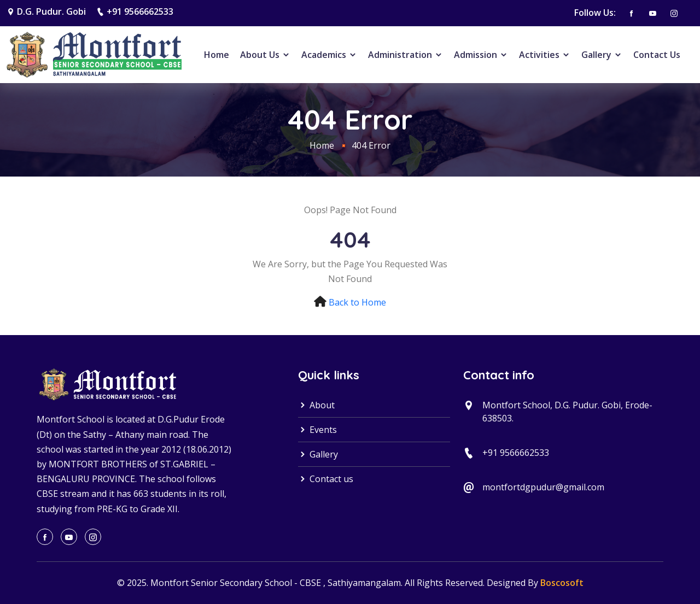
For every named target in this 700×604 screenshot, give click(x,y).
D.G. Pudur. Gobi (51, 11)
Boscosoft (562, 583)
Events (317, 430)
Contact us (326, 479)
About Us (265, 55)
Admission (481, 55)
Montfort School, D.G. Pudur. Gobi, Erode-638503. (567, 412)
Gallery (602, 55)
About (316, 405)
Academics (329, 55)
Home (217, 55)
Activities (545, 55)
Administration (406, 55)
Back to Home (357, 302)
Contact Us (657, 55)
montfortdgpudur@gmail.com (543, 487)
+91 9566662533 (140, 11)
